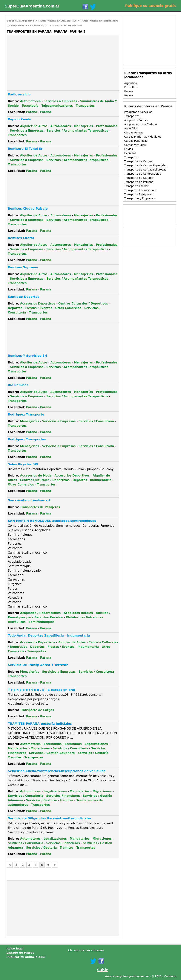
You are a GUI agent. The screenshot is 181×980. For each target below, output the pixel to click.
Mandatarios (18, 748)
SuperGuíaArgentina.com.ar (32, 6)
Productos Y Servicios (138, 112)
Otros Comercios (68, 308)
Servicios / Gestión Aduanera (52, 753)
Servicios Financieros (63, 796)
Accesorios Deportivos (38, 304)
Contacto (170, 976)
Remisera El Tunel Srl (26, 149)
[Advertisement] (38, 63)
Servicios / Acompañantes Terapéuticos (77, 131)
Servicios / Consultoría (96, 421)
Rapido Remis (19, 119)
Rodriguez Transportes (27, 439)
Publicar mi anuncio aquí (26, 957)
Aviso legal (15, 949)
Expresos (130, 153)
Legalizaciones (96, 744)
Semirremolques (42, 622)
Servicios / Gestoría (93, 753)
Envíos (128, 149)
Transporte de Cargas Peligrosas (145, 170)
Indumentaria (101, 480)
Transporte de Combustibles (142, 174)
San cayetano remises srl (29, 500)
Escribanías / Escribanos (63, 744)
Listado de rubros (20, 953)
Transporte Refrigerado (139, 194)
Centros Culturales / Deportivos (83, 304)
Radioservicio (19, 94)
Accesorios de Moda (36, 476)
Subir (102, 970)
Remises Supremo (23, 267)
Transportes (85, 106)
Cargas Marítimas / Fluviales (143, 137)
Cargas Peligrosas (136, 141)
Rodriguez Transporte (26, 414)
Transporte (131, 157)
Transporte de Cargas (37, 710)
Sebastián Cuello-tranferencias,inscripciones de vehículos (57, 771)
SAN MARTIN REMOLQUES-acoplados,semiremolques (52, 521)
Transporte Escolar (136, 186)
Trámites (15, 757)
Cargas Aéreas (134, 133)
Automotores (30, 101)
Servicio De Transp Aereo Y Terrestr (38, 665)
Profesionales (107, 126)
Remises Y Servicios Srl (27, 356)
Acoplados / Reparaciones (40, 613)
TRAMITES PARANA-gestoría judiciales (40, 724)
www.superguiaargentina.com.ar (127, 976)
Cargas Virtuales (135, 145)
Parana (32, 112)
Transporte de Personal (139, 182)
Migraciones (40, 748)
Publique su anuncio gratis (150, 6)
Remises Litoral (21, 238)
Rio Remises (18, 385)
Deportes (15, 308)
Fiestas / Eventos (39, 308)
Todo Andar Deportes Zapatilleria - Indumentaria (49, 636)
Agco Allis (131, 128)
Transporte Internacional (140, 190)
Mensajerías (83, 126)
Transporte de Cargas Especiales (145, 165)
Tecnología (30, 106)
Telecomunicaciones (57, 106)
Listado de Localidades (86, 950)
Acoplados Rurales (78, 613)
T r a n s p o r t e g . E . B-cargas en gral (42, 690)
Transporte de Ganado (139, 178)
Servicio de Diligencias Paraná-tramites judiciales (50, 818)
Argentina (131, 83)
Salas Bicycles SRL (23, 464)
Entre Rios (131, 87)
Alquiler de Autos (34, 126)
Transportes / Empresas (139, 198)
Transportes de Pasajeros (40, 507)
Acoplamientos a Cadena (140, 124)
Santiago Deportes (24, 297)
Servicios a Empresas (60, 101)
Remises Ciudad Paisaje (28, 209)
